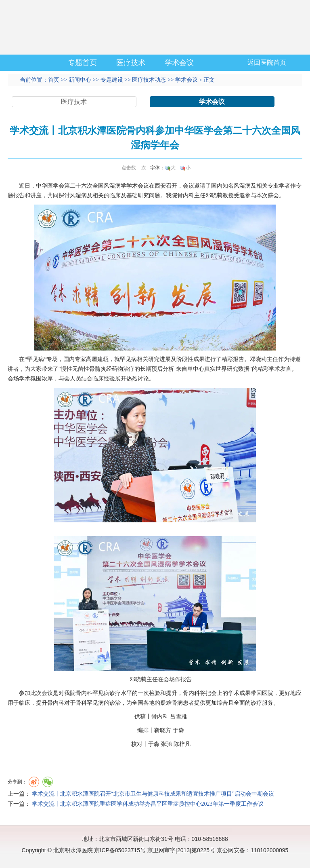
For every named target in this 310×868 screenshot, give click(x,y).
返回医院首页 (267, 62)
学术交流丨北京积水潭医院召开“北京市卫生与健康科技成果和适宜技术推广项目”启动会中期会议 (153, 794)
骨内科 (186, 195)
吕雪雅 (178, 717)
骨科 (81, 703)
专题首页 (82, 63)
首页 (54, 80)
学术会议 (179, 63)
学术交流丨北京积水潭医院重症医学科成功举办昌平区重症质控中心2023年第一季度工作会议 (148, 804)
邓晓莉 (214, 195)
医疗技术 (131, 63)
